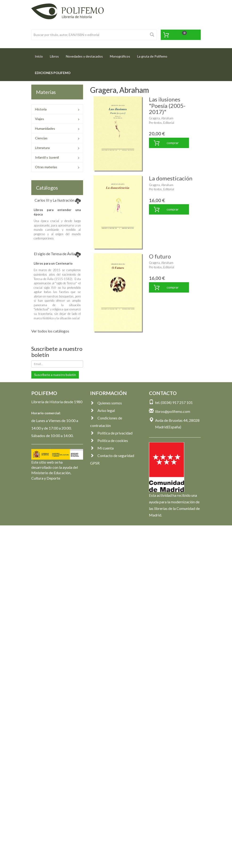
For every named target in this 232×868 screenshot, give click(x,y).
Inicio (41, 55)
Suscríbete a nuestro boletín (55, 375)
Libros (54, 56)
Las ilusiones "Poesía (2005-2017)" (167, 106)
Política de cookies (109, 440)
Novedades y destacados (84, 56)
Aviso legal (102, 410)
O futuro (160, 256)
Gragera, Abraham (161, 118)
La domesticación (171, 178)
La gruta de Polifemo (152, 56)
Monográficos (120, 56)
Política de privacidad (111, 433)
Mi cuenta (102, 448)
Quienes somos (106, 403)
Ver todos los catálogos (50, 331)
